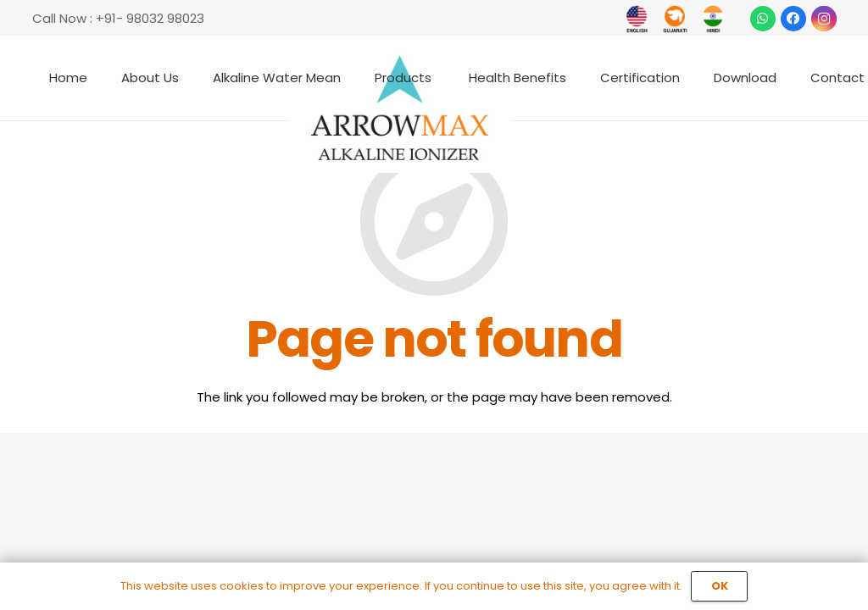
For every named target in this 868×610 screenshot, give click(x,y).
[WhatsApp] (763, 19)
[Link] (637, 19)
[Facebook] (793, 19)
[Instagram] (824, 19)
